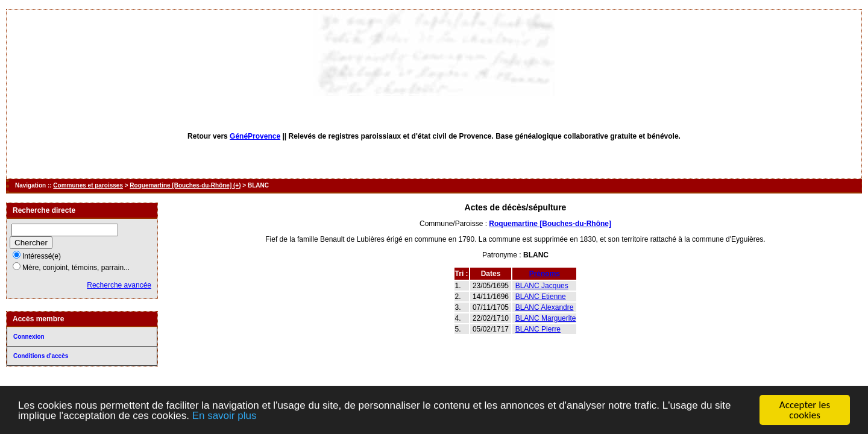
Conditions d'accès (41, 356)
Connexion (29, 337)
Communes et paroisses (88, 185)
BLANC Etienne (541, 297)
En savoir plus (225, 416)
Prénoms (545, 274)
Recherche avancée (119, 285)
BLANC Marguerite (546, 318)
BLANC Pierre (538, 329)
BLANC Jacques (542, 286)
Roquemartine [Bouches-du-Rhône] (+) (185, 185)
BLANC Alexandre (545, 307)
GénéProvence (255, 136)
